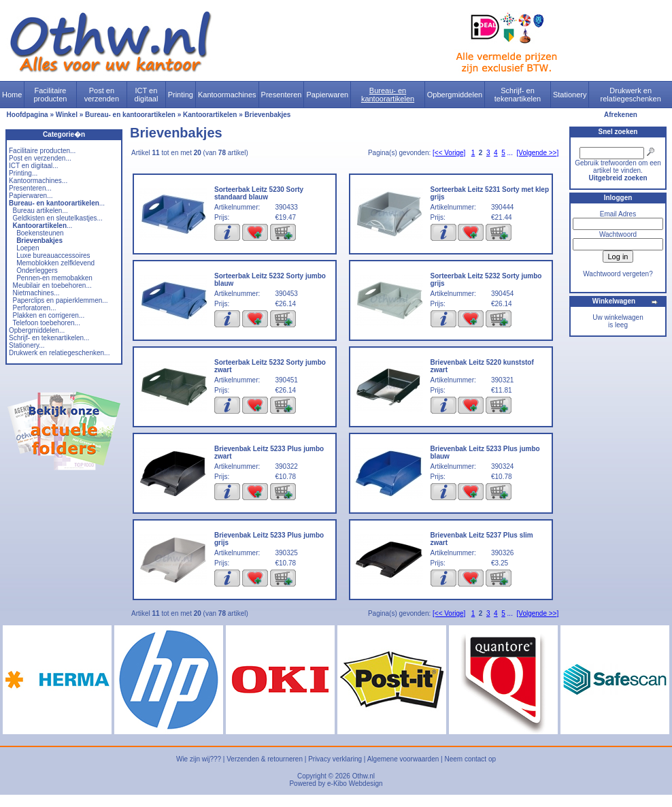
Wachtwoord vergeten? (618, 274)
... (57, 203)
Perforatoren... (35, 308)
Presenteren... (30, 188)
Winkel (67, 115)
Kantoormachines (227, 95)
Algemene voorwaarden (403, 759)
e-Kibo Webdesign (355, 784)
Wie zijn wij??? (199, 759)
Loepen (28, 248)
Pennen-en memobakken (54, 278)
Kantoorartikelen (210, 115)
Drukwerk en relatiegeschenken (631, 95)
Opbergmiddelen (455, 95)
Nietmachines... (36, 293)
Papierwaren (327, 95)
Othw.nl (364, 776)
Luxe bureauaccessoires (53, 256)
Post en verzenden (102, 95)
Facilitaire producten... (42, 151)
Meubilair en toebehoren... (52, 285)
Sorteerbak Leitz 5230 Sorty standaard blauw (259, 193)
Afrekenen (621, 115)
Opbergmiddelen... (37, 330)
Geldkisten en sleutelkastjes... (58, 218)
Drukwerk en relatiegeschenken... (59, 353)
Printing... (23, 173)
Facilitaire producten (50, 95)
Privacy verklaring (335, 759)
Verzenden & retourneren (265, 759)
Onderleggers (37, 270)
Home (12, 95)
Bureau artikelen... (40, 211)
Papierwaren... (31, 196)
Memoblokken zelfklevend (55, 263)
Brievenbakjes (268, 115)
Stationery (570, 95)
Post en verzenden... (40, 158)
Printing (181, 95)
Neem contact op (470, 759)
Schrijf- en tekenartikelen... (49, 338)
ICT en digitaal (147, 95)
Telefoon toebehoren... (46, 323)
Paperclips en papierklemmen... (61, 300)
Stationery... (27, 345)
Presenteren (282, 95)
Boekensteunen (40, 233)
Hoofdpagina (28, 115)
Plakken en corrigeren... (49, 315)
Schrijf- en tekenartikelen (518, 95)
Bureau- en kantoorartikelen (388, 95)
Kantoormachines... (38, 181)
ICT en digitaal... (34, 166)
